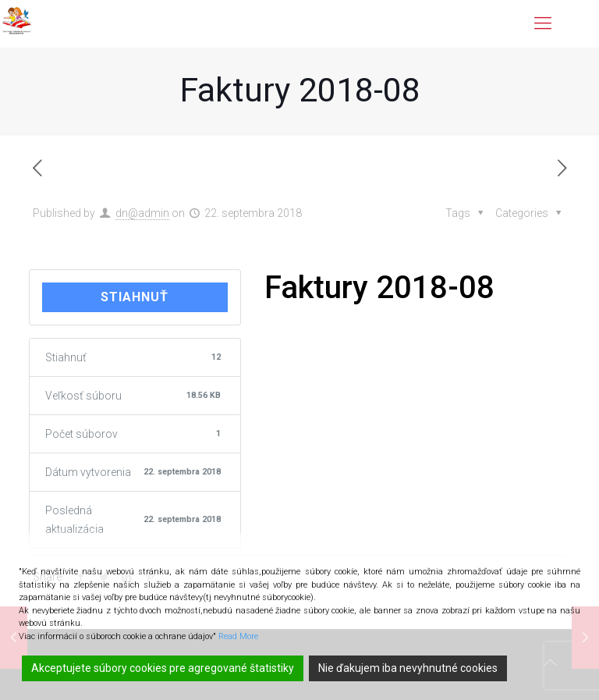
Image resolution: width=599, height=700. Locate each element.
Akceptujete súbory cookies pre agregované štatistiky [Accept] (163, 668)
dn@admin (142, 213)
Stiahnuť (135, 297)
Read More (238, 636)
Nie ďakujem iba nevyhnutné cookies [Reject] (408, 668)
